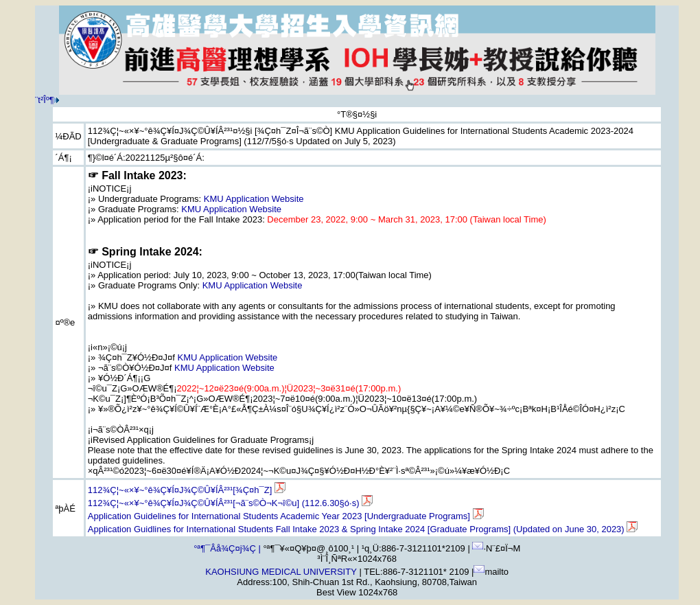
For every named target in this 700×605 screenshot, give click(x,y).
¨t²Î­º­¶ (45, 100)
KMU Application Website (254, 199)
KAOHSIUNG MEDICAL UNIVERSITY (281, 572)
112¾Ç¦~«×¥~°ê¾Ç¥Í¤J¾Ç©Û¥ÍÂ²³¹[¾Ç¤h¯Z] (187, 490)
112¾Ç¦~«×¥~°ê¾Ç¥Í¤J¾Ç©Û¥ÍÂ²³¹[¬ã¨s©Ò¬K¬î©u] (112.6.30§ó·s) (230, 503)
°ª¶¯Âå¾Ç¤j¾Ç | (227, 548)
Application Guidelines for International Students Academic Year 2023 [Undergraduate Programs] (286, 516)
